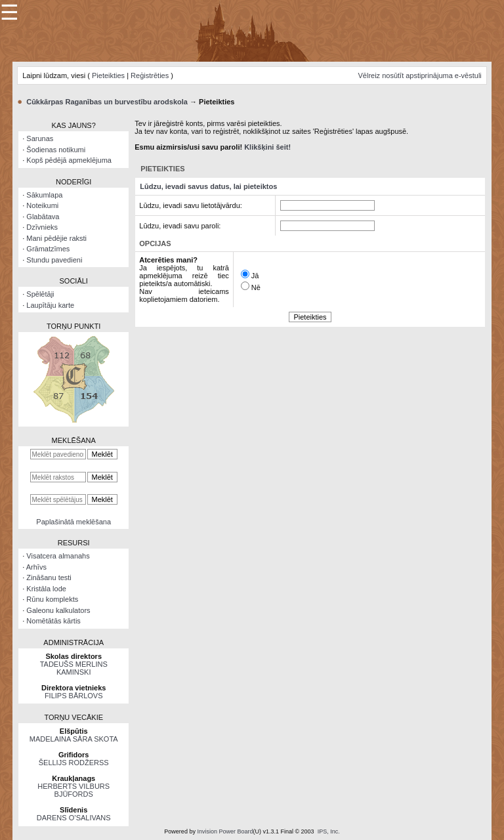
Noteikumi (42, 205)
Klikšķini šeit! (267, 147)
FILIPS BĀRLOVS (74, 696)
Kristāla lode (46, 589)
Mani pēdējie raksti (56, 238)
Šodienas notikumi (56, 150)
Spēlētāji (40, 294)
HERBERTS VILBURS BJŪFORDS (73, 790)
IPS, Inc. (329, 831)
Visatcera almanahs (58, 556)
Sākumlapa (44, 195)
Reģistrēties (150, 75)
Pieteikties (108, 75)
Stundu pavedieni (54, 260)
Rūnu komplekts (52, 599)
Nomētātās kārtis (53, 621)
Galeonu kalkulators (58, 610)
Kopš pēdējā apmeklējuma (69, 160)
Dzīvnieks (42, 227)
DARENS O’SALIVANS (74, 818)
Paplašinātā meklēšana (73, 522)
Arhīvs (36, 567)
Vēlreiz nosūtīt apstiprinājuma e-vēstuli (419, 75)
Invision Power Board (225, 831)
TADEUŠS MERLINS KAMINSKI (74, 668)
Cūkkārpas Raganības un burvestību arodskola (107, 102)
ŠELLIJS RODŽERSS (74, 763)
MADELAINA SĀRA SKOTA (74, 739)
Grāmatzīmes (48, 249)
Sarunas (40, 138)
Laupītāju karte (50, 305)
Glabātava (43, 217)
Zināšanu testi (49, 577)
